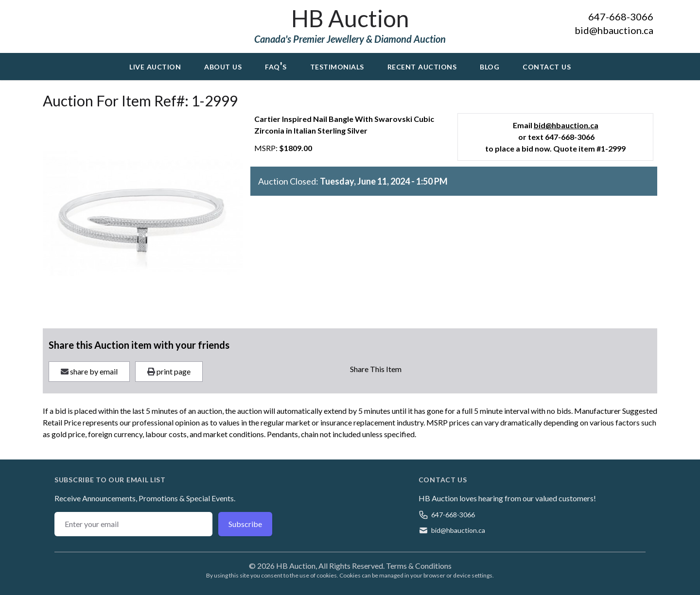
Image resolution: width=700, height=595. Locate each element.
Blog (490, 66)
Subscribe (245, 524)
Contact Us (547, 66)
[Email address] (133, 524)
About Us (223, 66)
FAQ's (276, 66)
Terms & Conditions (419, 566)
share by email (89, 371)
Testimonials (337, 66)
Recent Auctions (422, 66)
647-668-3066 (621, 17)
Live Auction (155, 66)
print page (169, 371)
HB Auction (350, 18)
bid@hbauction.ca (614, 30)
